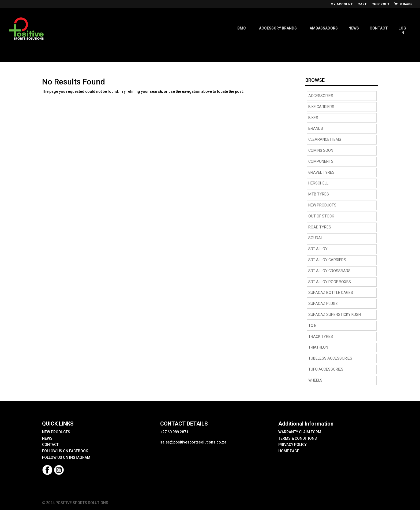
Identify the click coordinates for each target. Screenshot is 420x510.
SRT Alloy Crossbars (329, 271)
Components (321, 161)
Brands (316, 128)
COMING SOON (321, 150)
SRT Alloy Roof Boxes (330, 282)
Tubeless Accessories (330, 358)
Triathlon (318, 347)
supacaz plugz (323, 304)
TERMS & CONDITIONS (298, 438)
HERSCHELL (318, 183)
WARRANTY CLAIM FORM (300, 432)
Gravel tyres (321, 172)
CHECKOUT (380, 4)
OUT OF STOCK (321, 216)
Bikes (313, 118)
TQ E (312, 326)
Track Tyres (321, 337)
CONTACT (50, 445)
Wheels (315, 380)
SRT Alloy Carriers (327, 260)
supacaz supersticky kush (335, 315)
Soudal (316, 238)
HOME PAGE (289, 451)
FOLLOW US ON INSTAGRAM (66, 457)
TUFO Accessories (326, 369)
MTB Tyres (319, 194)
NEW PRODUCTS (322, 205)
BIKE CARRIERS (321, 107)
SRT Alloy (318, 249)
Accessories (321, 96)
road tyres (320, 227)
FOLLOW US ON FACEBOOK (65, 451)
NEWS (47, 438)
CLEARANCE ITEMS (325, 139)
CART (362, 4)
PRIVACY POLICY (292, 445)
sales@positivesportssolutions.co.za (193, 442)
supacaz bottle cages (331, 293)
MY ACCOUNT (342, 4)
